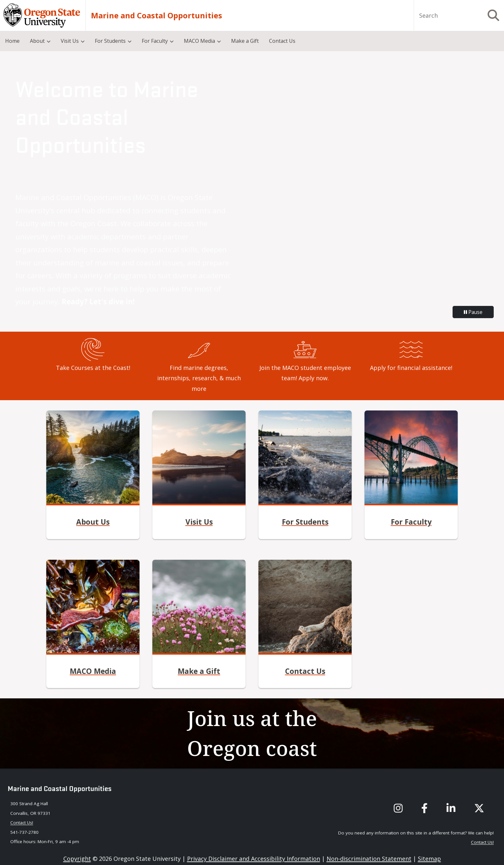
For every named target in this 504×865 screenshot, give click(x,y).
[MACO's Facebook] (425, 809)
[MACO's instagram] (398, 809)
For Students (305, 522)
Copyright (77, 859)
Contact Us (305, 671)
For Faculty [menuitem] (155, 41)
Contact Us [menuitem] (282, 41)
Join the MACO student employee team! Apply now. (305, 373)
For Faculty (411, 522)
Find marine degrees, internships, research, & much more (199, 378)
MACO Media (93, 671)
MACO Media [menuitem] (199, 41)
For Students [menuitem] (110, 41)
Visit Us (199, 522)
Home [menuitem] (12, 41)
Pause (473, 312)
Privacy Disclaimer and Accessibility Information (254, 859)
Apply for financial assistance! (411, 368)
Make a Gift (199, 671)
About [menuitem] (37, 41)
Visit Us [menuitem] (70, 41)
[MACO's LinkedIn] (451, 809)
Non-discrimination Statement (369, 859)
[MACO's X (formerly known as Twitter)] (479, 809)
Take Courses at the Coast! (93, 368)
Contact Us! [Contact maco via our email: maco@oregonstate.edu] (22, 823)
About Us (93, 522)
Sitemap (429, 859)
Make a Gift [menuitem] (245, 41)
